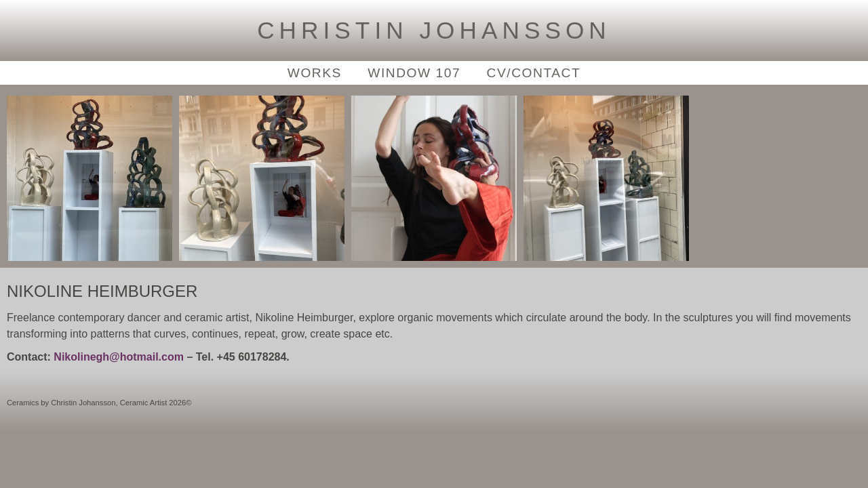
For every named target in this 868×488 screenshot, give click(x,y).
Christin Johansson (434, 30)
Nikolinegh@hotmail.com (119, 357)
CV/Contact (534, 73)
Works (315, 73)
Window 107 (414, 73)
